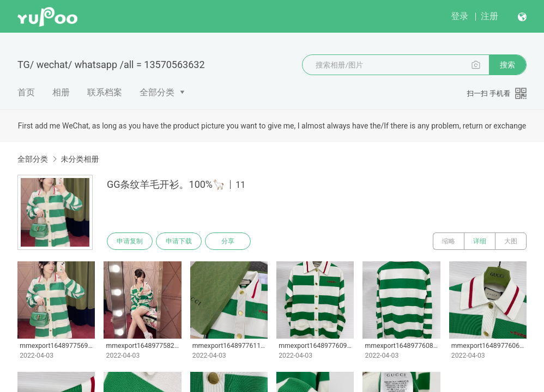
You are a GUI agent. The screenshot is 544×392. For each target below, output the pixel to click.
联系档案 (105, 92)
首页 (26, 92)
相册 (61, 92)
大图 (511, 241)
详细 (480, 241)
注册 (489, 16)
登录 (460, 16)
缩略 (449, 241)
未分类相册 (80, 159)
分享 (228, 241)
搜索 (507, 65)
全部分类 (157, 92)
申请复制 (130, 241)
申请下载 (179, 241)
